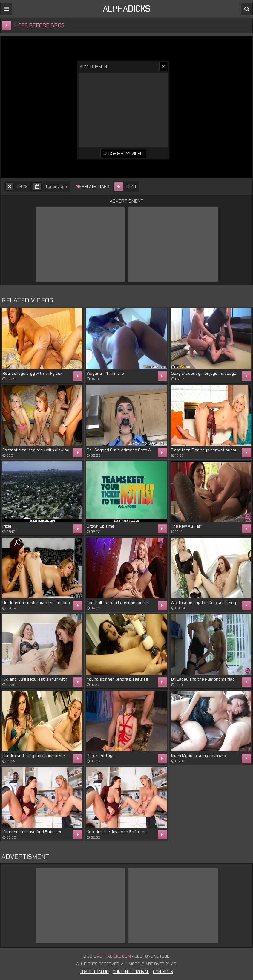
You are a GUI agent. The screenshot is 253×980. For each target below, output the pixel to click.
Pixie (7, 526)
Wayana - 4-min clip (105, 373)
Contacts (163, 972)
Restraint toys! (101, 756)
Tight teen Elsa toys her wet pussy (204, 450)
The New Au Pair (186, 526)
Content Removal (131, 972)
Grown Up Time (101, 526)
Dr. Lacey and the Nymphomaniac (203, 679)
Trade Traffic (94, 972)
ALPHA (126, 9)
